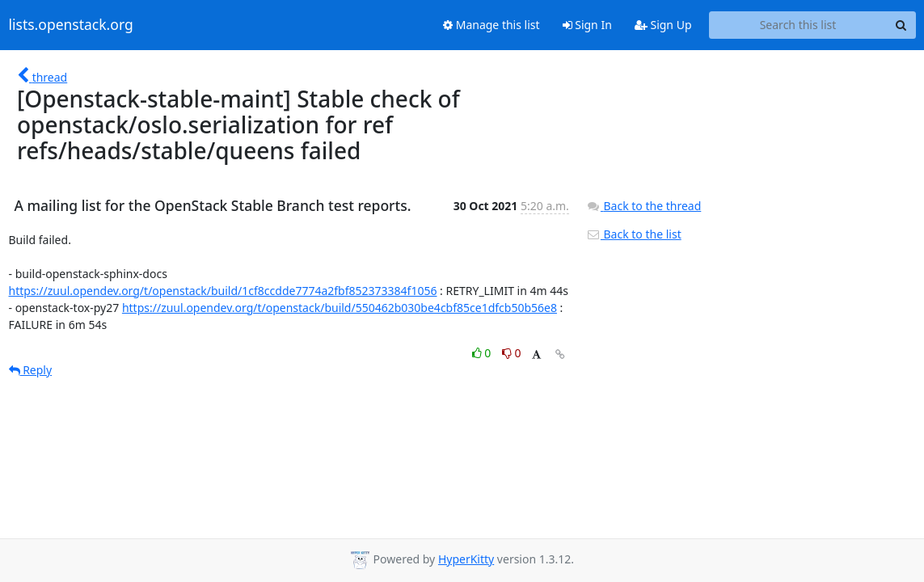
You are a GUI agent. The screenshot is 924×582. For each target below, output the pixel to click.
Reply (31, 370)
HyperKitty (466, 559)
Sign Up (663, 25)
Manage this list (492, 25)
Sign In (587, 25)
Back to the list (634, 234)
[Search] (901, 25)
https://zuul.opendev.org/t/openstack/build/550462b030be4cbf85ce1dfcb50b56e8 (340, 308)
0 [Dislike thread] (512, 353)
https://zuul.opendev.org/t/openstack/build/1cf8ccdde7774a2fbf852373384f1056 (223, 291)
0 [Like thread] (483, 353)
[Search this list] (798, 25)
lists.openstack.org (71, 25)
